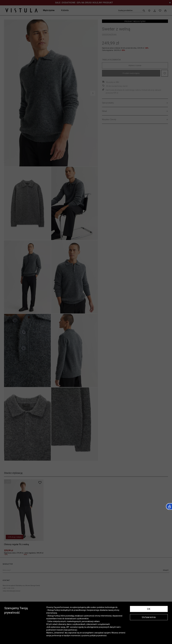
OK (149, 609)
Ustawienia (149, 617)
